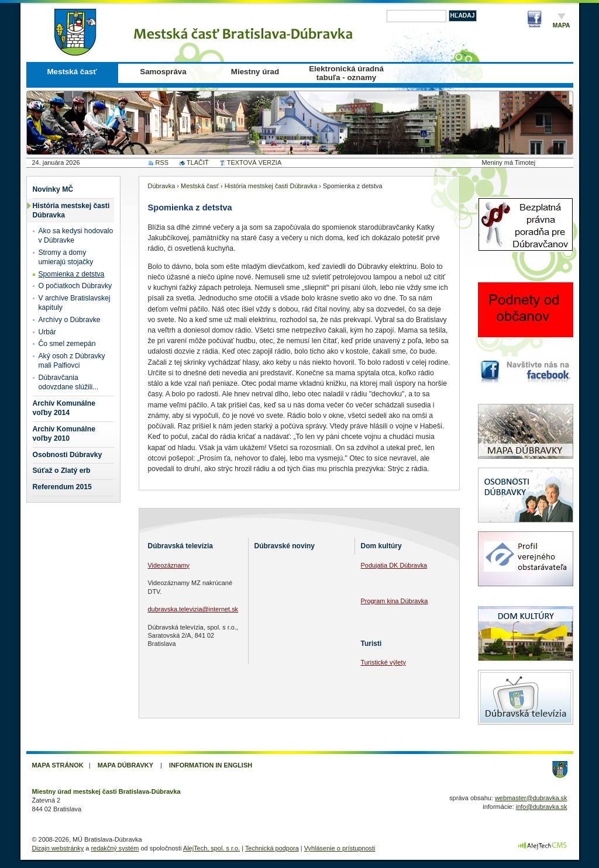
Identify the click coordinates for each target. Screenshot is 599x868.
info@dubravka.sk (542, 807)
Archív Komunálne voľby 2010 (64, 434)
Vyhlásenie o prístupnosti (340, 848)
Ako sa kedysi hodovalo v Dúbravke (76, 236)
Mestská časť (72, 72)
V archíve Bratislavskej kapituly (75, 303)
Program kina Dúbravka (395, 601)
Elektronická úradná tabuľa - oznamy (346, 73)
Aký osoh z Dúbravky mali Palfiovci (72, 361)
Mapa (562, 25)
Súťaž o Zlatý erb (62, 471)
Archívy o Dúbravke (70, 320)
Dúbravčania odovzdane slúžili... (69, 382)
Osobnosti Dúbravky (68, 455)
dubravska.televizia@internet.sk (193, 609)
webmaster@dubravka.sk (531, 798)
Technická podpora (272, 848)
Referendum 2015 (62, 487)
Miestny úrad (255, 72)
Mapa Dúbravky (125, 765)
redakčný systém (115, 848)
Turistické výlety (383, 662)
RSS (162, 162)
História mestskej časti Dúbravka (71, 210)
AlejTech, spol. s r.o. (211, 848)
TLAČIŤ (198, 162)
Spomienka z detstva (72, 274)
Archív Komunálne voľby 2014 (64, 408)
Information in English (211, 765)
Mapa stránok (58, 765)
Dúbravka (162, 186)
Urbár (47, 332)
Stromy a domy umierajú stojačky (66, 257)
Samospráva (163, 72)
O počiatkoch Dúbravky (75, 286)
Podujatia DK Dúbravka (394, 565)
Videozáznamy (169, 565)
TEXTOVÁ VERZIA (254, 162)
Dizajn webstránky (58, 848)
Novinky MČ (53, 189)
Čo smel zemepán (67, 344)
